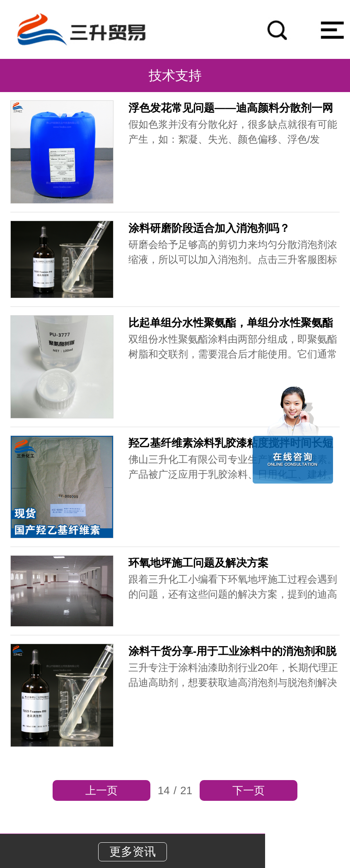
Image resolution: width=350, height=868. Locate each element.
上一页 (101, 790)
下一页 (249, 790)
